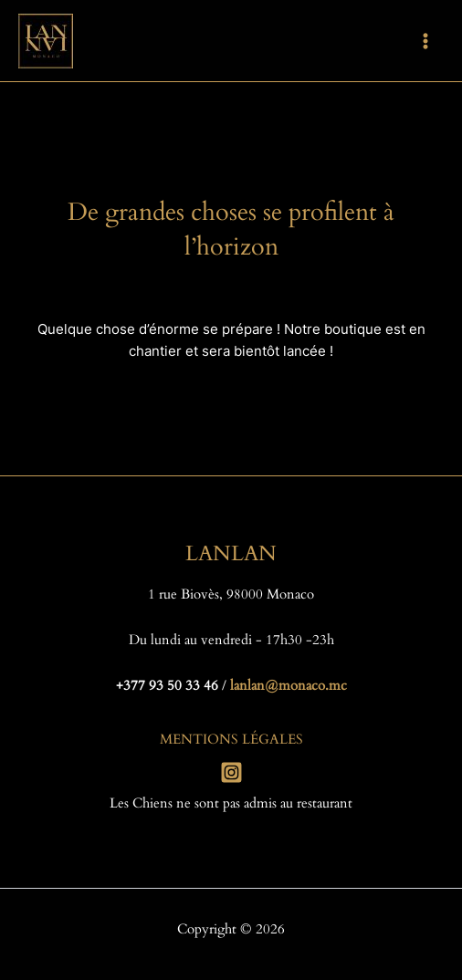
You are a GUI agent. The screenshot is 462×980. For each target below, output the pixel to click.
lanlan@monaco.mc (289, 686)
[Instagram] (231, 772)
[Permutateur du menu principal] (425, 40)
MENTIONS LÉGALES (231, 740)
